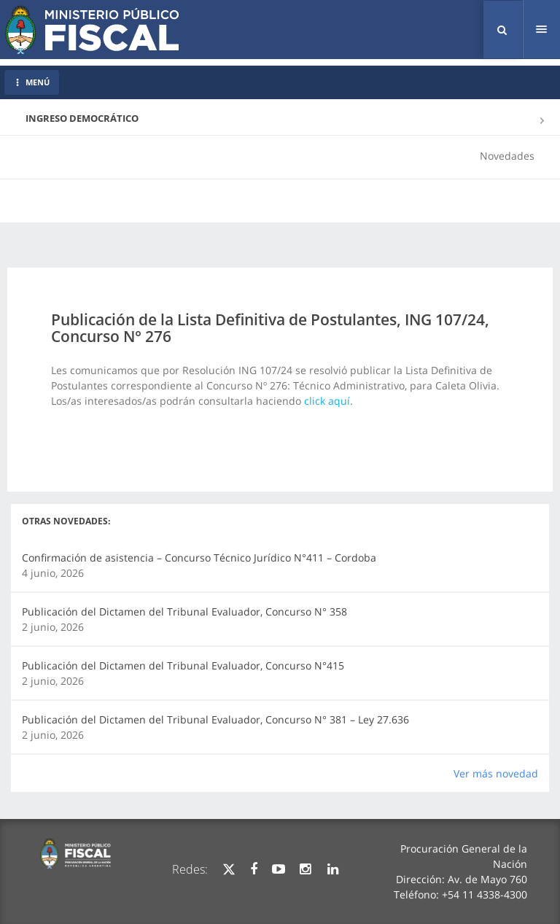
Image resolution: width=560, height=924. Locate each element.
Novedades (507, 156)
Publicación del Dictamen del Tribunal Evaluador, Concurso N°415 (183, 665)
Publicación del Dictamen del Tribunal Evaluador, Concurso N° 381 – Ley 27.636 (215, 719)
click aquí (327, 401)
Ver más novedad (496, 773)
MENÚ (32, 82)
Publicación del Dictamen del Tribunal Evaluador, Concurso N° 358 (184, 612)
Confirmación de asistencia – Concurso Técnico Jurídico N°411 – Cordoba (199, 558)
